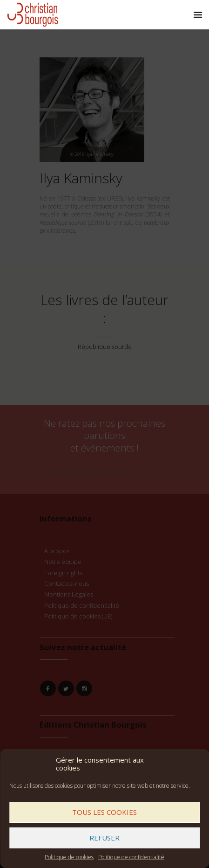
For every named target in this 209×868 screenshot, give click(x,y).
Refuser (104, 838)
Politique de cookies (69, 857)
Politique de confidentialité (131, 857)
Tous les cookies (104, 812)
